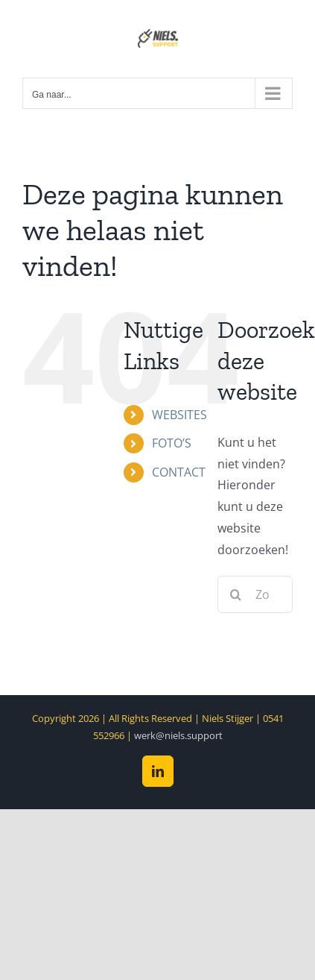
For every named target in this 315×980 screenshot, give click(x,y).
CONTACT (179, 472)
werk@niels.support (178, 735)
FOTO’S (172, 443)
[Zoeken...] (255, 594)
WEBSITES (179, 415)
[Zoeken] (236, 594)
